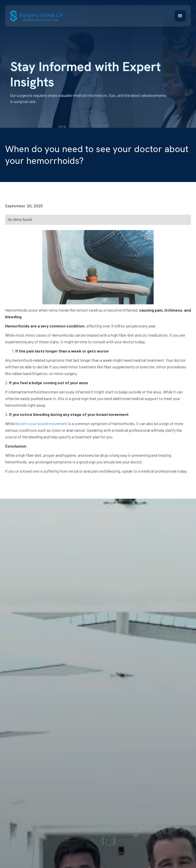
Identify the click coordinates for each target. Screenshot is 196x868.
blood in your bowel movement (41, 426)
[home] (36, 16)
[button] (180, 16)
